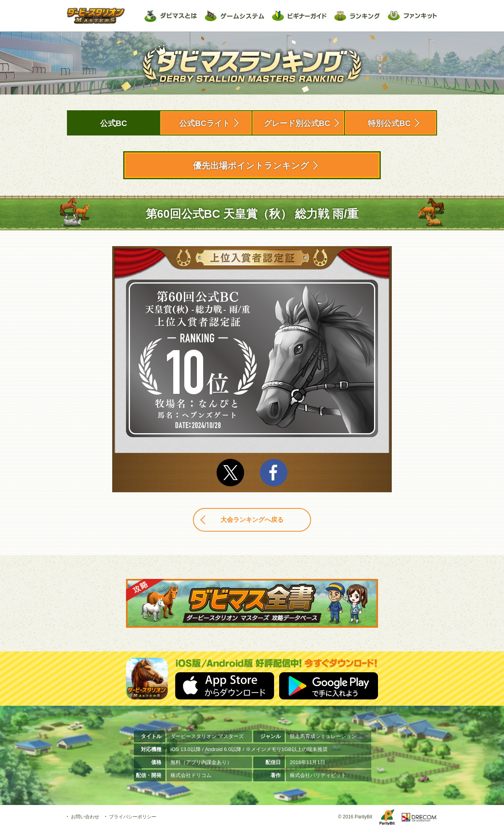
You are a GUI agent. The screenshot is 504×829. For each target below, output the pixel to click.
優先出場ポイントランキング (251, 166)
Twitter (230, 473)
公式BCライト (205, 123)
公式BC (114, 123)
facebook (274, 473)
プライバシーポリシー (133, 817)
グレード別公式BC (297, 123)
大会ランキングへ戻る (252, 520)
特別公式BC (389, 123)
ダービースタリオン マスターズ (96, 16)
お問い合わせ (85, 817)
